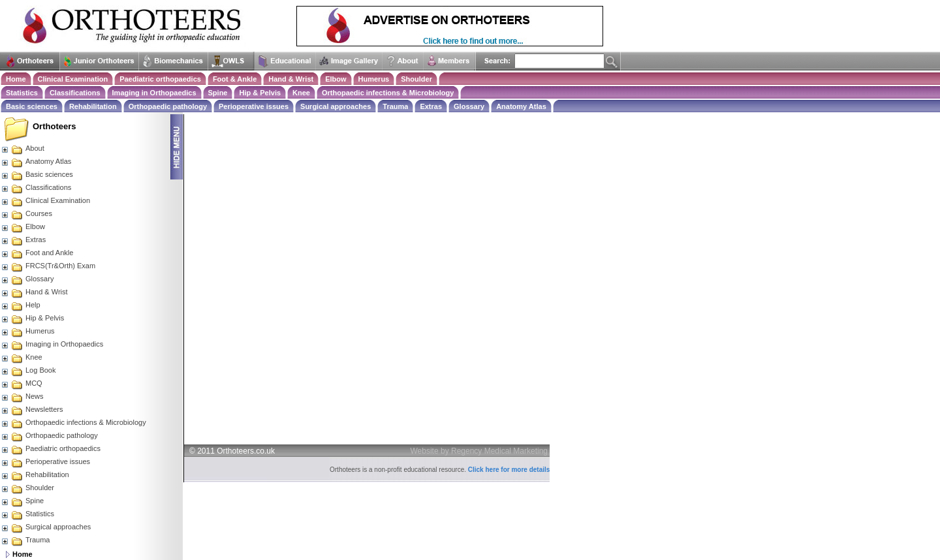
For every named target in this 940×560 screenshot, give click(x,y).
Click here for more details (509, 470)
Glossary (469, 106)
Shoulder (416, 79)
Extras (431, 106)
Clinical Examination (73, 79)
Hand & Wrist (291, 79)
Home (16, 79)
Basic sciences (32, 106)
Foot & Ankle (235, 79)
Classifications (75, 93)
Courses (26, 213)
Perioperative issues (254, 106)
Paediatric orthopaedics (160, 79)
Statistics (22, 93)
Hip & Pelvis (260, 93)
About (23, 148)
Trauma (395, 106)
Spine (218, 93)
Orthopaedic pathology (168, 106)
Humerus (374, 79)
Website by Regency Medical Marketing (479, 451)
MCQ (22, 383)
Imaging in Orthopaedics (154, 93)
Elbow (336, 79)
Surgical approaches (336, 106)
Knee (301, 93)
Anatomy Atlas (521, 106)
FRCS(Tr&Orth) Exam (48, 266)
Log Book (28, 370)
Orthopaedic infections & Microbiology (388, 93)
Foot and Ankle (37, 253)
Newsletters (32, 409)
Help (21, 305)
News (22, 396)
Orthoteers (54, 126)
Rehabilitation (93, 106)
